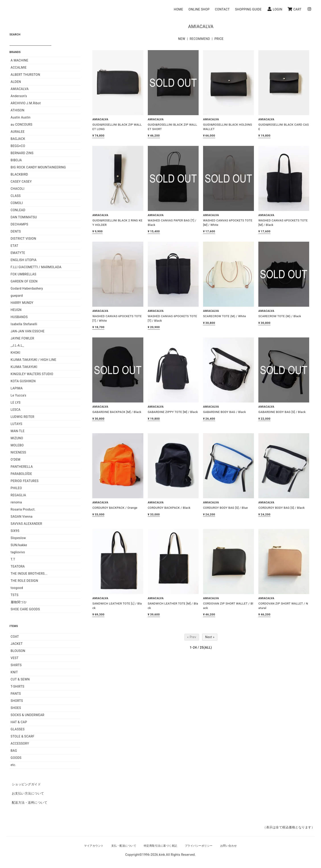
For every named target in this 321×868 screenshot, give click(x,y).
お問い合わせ (229, 846)
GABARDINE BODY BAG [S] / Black (282, 412)
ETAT (15, 246)
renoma (16, 502)
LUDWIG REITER (23, 417)
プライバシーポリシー (199, 846)
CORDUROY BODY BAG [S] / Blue (225, 508)
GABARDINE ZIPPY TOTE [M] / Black (173, 412)
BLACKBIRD (19, 174)
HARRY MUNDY (22, 303)
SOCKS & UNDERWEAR (28, 715)
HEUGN (16, 310)
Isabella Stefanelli (24, 324)
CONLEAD (18, 210)
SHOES (16, 708)
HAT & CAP (19, 722)
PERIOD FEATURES (25, 481)
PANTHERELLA (22, 467)
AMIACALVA (20, 89)
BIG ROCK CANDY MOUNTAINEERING (38, 167)
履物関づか (19, 602)
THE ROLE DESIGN (24, 581)
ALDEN (16, 82)
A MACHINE (20, 60)
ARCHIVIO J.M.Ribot (26, 103)
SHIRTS (16, 665)
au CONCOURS (22, 125)
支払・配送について (124, 846)
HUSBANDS (19, 317)
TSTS (15, 595)
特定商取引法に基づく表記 (160, 846)
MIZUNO (17, 438)
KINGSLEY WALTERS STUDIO (32, 374)
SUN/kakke (19, 545)
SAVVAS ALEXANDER (26, 524)
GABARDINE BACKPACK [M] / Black (117, 412)
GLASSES (18, 729)
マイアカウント (94, 846)
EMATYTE (18, 253)
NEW (182, 39)
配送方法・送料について (30, 803)
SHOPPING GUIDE (250, 9)
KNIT (14, 672)
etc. (13, 765)
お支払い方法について (28, 793)
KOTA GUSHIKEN (23, 381)
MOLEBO (17, 445)
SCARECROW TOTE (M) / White (225, 316)
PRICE (219, 39)
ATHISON (18, 110)
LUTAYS (16, 424)
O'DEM (16, 460)
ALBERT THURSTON (25, 75)
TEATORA (18, 566)
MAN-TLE (18, 431)
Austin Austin (21, 117)
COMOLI (17, 203)
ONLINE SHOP (201, 9)
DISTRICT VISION (24, 239)
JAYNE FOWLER (23, 338)
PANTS (16, 694)
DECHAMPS (20, 224)
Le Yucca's (19, 395)
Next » (210, 637)
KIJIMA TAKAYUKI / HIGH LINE (34, 360)
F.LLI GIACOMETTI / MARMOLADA (36, 267)
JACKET (17, 644)
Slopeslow (18, 538)
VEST (15, 658)
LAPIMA (17, 388)
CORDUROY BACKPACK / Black (169, 508)
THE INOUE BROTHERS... (29, 574)
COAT (15, 637)
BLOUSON (18, 651)
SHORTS (17, 701)
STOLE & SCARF (23, 736)
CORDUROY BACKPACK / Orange (115, 508)
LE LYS (16, 402)
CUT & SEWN (20, 679)
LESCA (16, 410)
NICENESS (18, 452)
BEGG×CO (18, 146)
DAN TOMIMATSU (24, 217)
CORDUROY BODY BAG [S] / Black (282, 508)
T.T (13, 559)
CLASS (16, 196)
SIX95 (15, 531)
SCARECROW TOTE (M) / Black (280, 316)
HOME (180, 9)
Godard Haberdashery (27, 288)
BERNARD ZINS (22, 153)
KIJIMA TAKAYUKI (24, 367)
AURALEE (18, 132)
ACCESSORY (20, 743)
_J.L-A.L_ (17, 345)
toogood (17, 588)
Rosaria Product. (23, 509)
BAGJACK (18, 139)
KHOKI (16, 353)
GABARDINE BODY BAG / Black (224, 412)
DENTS (16, 231)
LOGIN (277, 9)
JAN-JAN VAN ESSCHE (28, 331)
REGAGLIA (18, 495)
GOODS (16, 758)
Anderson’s (19, 96)
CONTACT (224, 9)
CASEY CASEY (21, 182)
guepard (17, 296)
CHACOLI (18, 189)
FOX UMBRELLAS (24, 274)
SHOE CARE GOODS (25, 609)
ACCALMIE (19, 67)
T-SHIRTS (17, 686)
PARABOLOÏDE (21, 474)
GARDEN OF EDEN (24, 281)
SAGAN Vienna (22, 517)
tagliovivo (18, 552)
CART (296, 9)
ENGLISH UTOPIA (24, 260)
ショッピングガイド (26, 784)
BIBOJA (16, 160)
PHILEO (16, 488)
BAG (14, 751)
